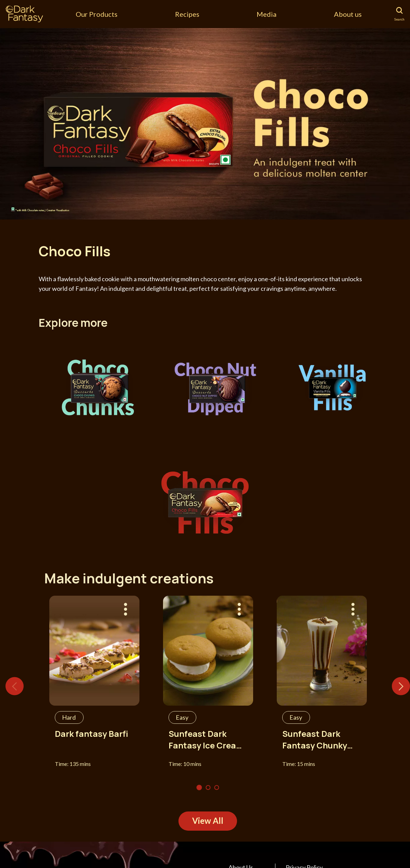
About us (348, 14)
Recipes (187, 14)
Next (401, 686)
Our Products (97, 14)
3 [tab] (217, 788)
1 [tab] (199, 788)
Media (266, 14)
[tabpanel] (205, 123)
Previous (15, 686)
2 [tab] (208, 788)
